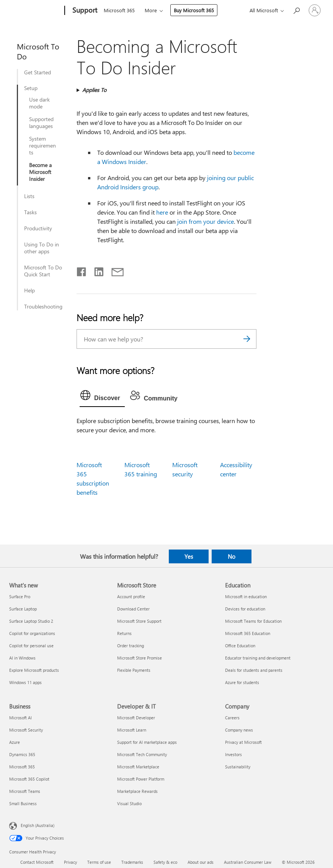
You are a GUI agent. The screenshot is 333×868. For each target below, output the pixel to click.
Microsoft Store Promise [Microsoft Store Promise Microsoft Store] (140, 658)
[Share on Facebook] (82, 270)
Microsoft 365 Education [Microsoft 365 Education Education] (248, 633)
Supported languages (41, 123)
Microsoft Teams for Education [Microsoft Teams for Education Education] (253, 621)
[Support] (84, 11)
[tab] (102, 397)
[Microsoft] (35, 11)
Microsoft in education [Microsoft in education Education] (246, 596)
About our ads (201, 862)
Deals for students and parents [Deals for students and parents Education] (254, 670)
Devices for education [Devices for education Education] (245, 609)
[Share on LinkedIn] (96, 270)
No (232, 556)
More (151, 10)
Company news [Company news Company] (239, 730)
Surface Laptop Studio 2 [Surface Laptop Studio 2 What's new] (31, 621)
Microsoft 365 (119, 10)
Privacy (70, 862)
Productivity (38, 228)
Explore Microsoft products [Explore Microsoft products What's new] (34, 670)
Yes (189, 556)
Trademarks (132, 862)
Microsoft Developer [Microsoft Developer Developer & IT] (136, 718)
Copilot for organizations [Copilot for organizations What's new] (32, 633)
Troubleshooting (43, 307)
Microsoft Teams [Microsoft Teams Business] (25, 791)
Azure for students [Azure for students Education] (242, 682)
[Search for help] (296, 10)
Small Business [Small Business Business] (23, 803)
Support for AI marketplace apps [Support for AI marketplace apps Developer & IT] (147, 742)
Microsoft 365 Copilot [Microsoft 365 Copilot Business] (29, 779)
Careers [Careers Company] (232, 718)
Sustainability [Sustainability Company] (238, 767)
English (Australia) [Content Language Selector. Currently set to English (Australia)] (38, 825)
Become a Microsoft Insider (40, 172)
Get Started (38, 72)
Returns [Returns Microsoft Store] (124, 633)
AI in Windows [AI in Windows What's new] (22, 658)
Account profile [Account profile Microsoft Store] (131, 596)
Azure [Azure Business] (15, 742)
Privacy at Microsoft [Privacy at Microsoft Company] (243, 742)
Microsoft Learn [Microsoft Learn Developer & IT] (132, 730)
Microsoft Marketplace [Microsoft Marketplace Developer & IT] (138, 767)
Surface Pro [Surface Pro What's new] (20, 596)
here (163, 212)
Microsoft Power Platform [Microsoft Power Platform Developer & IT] (141, 779)
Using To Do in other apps (42, 248)
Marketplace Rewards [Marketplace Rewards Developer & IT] (137, 791)
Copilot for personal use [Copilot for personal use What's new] (31, 646)
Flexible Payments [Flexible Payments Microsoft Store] (134, 670)
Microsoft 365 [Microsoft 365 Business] (22, 767)
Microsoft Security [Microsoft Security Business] (26, 730)
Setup (31, 88)
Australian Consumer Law (248, 862)
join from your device (206, 221)
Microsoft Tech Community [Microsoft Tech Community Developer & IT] (142, 754)
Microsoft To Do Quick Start (43, 271)
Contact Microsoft (37, 862)
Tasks (30, 212)
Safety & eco (165, 862)
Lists (29, 196)
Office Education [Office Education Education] (240, 646)
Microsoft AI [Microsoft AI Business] (20, 718)
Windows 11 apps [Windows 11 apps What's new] (25, 682)
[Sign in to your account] (315, 10)
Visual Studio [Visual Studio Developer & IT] (129, 803)
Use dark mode (39, 103)
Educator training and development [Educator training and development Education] (258, 658)
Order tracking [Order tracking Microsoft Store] (131, 646)
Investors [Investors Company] (233, 754)
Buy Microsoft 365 (194, 10)
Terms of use (99, 862)
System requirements (42, 146)
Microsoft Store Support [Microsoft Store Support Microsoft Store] (139, 621)
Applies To (94, 90)
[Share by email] (114, 270)
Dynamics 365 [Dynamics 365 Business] (22, 754)
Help (29, 290)
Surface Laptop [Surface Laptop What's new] (23, 609)
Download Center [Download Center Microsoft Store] (133, 609)
